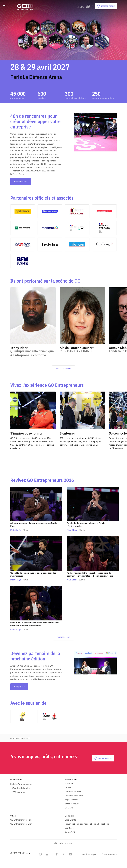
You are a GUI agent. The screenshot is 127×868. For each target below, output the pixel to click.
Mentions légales (90, 854)
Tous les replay (63, 637)
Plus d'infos (19, 687)
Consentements (109, 854)
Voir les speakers (63, 369)
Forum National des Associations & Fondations (87, 824)
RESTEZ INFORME (21, 182)
